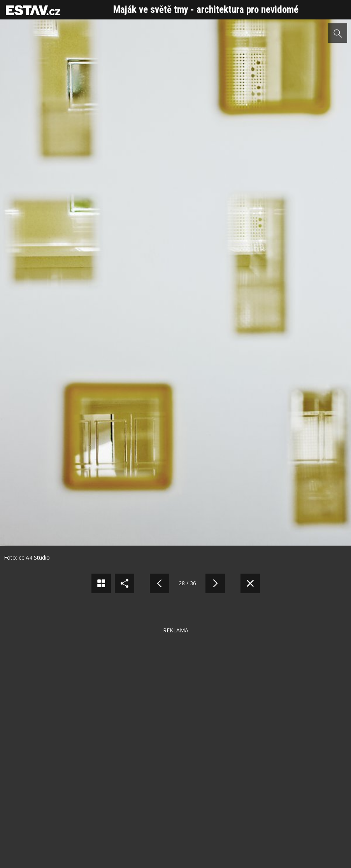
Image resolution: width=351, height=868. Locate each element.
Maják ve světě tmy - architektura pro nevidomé (206, 10)
